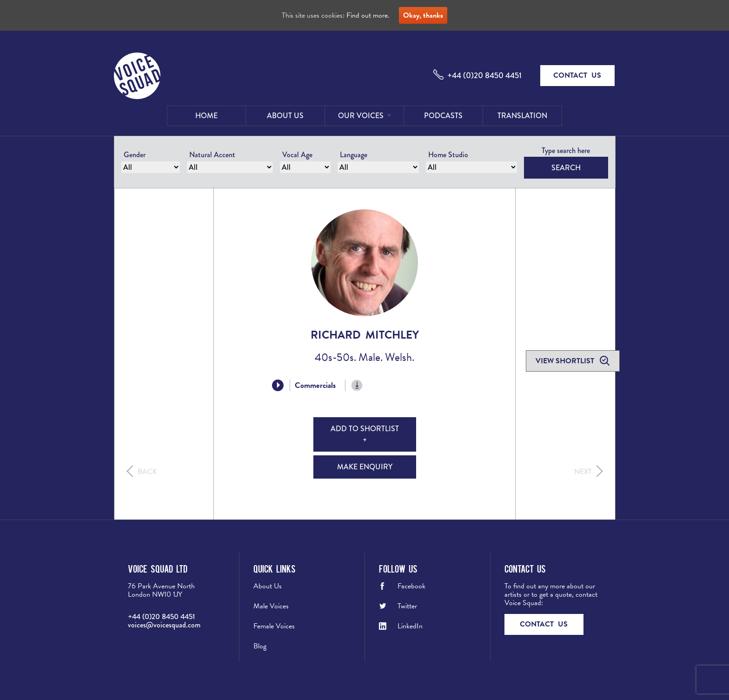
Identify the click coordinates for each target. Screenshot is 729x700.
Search (566, 168)
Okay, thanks (423, 15)
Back (147, 472)
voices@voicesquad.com (164, 625)
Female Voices (274, 626)
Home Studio (448, 155)
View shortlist (566, 361)
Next (583, 472)
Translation (522, 116)
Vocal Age (297, 155)
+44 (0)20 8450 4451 (484, 75)
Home (206, 116)
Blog (260, 646)
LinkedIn (410, 626)
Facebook (411, 586)
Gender (135, 155)
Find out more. (368, 15)
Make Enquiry (365, 467)
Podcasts (443, 116)
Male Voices (271, 606)
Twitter (407, 606)
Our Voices (361, 116)
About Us (285, 116)
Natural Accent (212, 155)
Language (354, 155)
